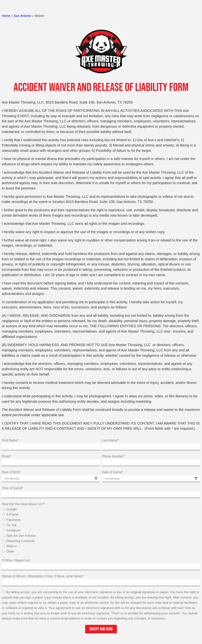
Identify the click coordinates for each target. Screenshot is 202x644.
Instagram (13, 530)
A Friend (12, 515)
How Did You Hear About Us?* (23, 504)
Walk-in (12, 546)
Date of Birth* (11, 472)
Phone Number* (113, 456)
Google (12, 509)
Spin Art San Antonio (21, 536)
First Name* (10, 440)
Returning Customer (21, 541)
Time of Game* (12, 488)
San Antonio (22, 16)
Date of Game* (113, 472)
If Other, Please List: (16, 560)
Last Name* (110, 440)
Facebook (13, 520)
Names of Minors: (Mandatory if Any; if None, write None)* (43, 576)
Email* (6, 456)
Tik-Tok (11, 525)
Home (6, 16)
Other (10, 551)
